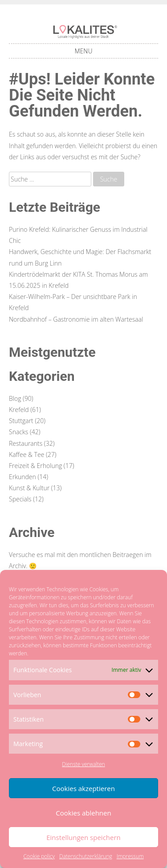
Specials (20, 499)
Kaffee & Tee (26, 454)
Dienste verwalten (83, 764)
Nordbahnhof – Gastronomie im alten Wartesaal (76, 319)
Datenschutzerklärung (86, 856)
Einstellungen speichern (83, 837)
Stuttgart (21, 421)
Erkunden (22, 477)
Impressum (130, 856)
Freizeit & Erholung (35, 466)
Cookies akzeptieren (83, 788)
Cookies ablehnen (83, 813)
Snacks (18, 432)
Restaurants (26, 443)
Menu (84, 51)
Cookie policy (39, 856)
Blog (15, 398)
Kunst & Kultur (29, 488)
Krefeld (19, 410)
